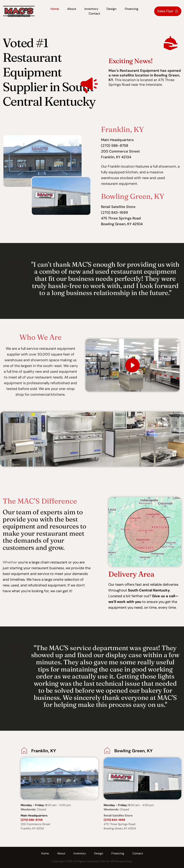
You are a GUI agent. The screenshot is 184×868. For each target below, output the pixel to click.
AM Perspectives (121, 861)
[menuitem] (55, 9)
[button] (133, 365)
